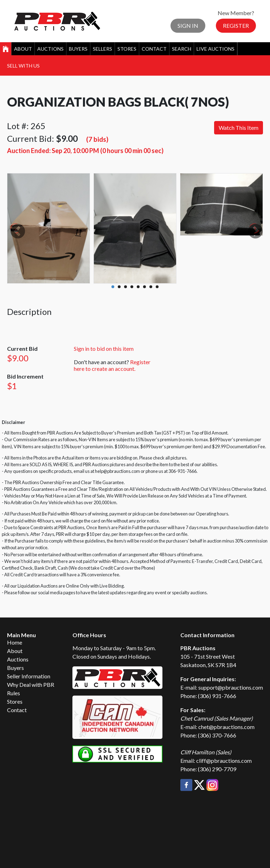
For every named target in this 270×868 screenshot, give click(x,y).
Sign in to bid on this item (104, 349)
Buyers (78, 49)
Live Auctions (216, 49)
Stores (127, 49)
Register (236, 26)
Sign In (188, 26)
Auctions (50, 49)
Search (182, 49)
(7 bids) (97, 139)
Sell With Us (23, 66)
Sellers (102, 49)
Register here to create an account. (112, 365)
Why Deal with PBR (31, 685)
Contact (154, 49)
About (23, 49)
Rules (14, 693)
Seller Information (29, 676)
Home (15, 642)
